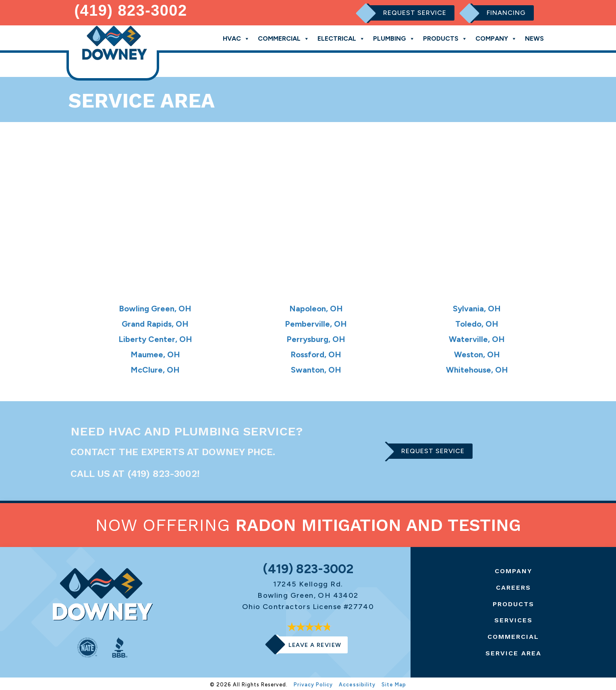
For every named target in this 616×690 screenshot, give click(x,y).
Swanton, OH (316, 367)
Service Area (513, 651)
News (534, 37)
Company (496, 37)
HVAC (236, 37)
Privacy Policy (313, 683)
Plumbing (394, 37)
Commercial (284, 37)
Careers (513, 585)
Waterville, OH (477, 337)
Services (513, 618)
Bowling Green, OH (155, 307)
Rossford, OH (316, 352)
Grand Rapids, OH (155, 322)
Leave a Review (315, 643)
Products (445, 37)
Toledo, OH (477, 322)
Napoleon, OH (316, 307)
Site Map (394, 683)
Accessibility (357, 683)
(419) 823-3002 (131, 10)
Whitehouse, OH (477, 367)
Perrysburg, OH (316, 337)
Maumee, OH (155, 352)
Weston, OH (477, 352)
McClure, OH (155, 367)
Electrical (341, 37)
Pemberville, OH (316, 322)
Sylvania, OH (477, 307)
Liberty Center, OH (155, 337)
